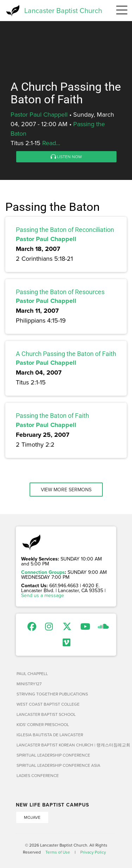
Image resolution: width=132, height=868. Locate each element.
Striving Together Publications (52, 694)
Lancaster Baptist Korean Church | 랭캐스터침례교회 (66, 745)
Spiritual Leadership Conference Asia (58, 765)
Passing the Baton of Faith (52, 416)
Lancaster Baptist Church (63, 10)
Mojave (32, 817)
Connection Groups (43, 572)
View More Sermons (66, 490)
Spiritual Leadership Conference (53, 755)
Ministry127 (29, 684)
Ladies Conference (38, 775)
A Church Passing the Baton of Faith (66, 354)
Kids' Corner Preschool (43, 724)
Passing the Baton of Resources (60, 292)
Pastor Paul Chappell (39, 114)
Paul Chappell (32, 673)
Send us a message (43, 595)
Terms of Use (58, 852)
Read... (51, 143)
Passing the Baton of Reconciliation (65, 230)
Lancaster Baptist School (46, 714)
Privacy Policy (93, 852)
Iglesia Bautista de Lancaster (50, 735)
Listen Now (66, 157)
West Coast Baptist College (48, 704)
